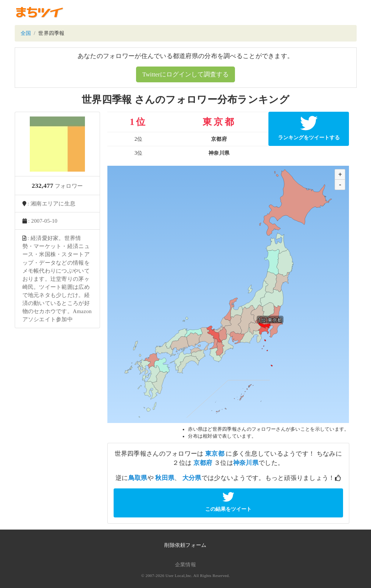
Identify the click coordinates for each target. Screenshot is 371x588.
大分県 (192, 478)
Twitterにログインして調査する (185, 74)
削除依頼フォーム (185, 545)
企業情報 (185, 565)
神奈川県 (246, 463)
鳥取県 (138, 478)
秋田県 (165, 478)
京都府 (203, 463)
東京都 (215, 454)
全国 (26, 33)
